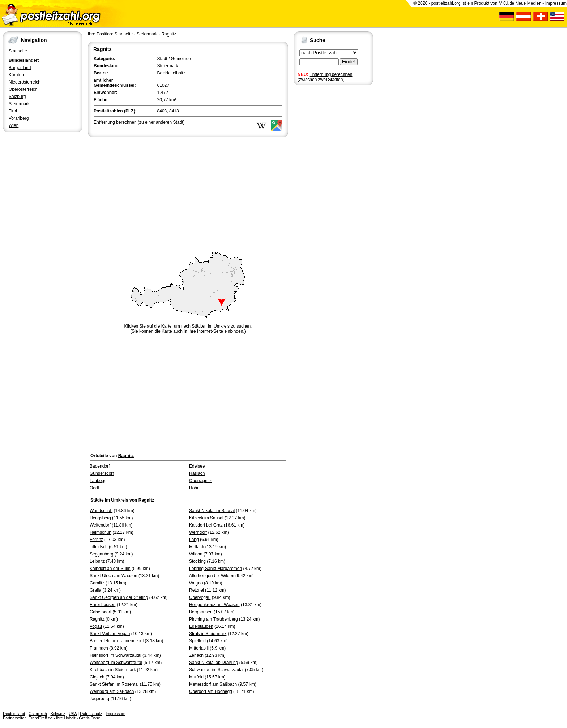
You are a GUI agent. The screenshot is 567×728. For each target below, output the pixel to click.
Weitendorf (100, 525)
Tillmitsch (99, 547)
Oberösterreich (23, 89)
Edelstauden (201, 626)
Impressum (556, 3)
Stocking (197, 561)
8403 (162, 111)
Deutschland (14, 714)
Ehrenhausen (103, 605)
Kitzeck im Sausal (206, 518)
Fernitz (96, 540)
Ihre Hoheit (66, 718)
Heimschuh (101, 532)
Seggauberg (101, 554)
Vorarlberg (19, 118)
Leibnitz (97, 561)
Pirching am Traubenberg (214, 619)
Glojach (97, 677)
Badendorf (100, 466)
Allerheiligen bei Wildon (212, 576)
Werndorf (198, 532)
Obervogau (200, 597)
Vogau (96, 626)
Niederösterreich (25, 82)
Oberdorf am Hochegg (211, 691)
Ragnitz (169, 34)
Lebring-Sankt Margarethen (216, 569)
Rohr (194, 488)
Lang (194, 540)
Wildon (196, 554)
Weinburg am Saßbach (112, 691)
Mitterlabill (199, 648)
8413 (174, 111)
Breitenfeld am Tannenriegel (117, 641)
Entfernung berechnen (331, 74)
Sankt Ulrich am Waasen (114, 576)
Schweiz (58, 714)
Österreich (38, 714)
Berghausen (201, 612)
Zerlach (196, 655)
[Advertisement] (188, 193)
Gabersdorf (101, 612)
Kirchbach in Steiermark (113, 670)
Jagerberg (99, 699)
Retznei (197, 590)
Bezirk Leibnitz (171, 73)
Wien (14, 125)
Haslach (197, 473)
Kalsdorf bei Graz (206, 525)
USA (73, 714)
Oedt (94, 488)
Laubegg (98, 481)
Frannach (99, 648)
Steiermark (19, 104)
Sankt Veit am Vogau (110, 634)
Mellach (197, 547)
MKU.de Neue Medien (520, 3)
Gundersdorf (102, 473)
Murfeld (196, 677)
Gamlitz (97, 583)
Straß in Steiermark (208, 634)
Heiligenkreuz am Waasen (214, 605)
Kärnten (16, 75)
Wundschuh (101, 511)
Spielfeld (197, 641)
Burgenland (20, 68)
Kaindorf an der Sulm (110, 569)
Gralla (95, 590)
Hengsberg (100, 518)
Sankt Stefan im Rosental (114, 684)
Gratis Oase (89, 718)
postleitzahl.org (446, 3)
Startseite (18, 51)
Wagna (196, 583)
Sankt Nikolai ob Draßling (214, 663)
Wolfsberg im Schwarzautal (116, 663)
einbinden (234, 331)
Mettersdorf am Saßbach (213, 684)
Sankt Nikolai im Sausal (212, 511)
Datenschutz (91, 714)
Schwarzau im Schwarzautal (216, 670)
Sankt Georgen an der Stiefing (119, 597)
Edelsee (197, 466)
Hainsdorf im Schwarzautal (116, 655)
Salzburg (17, 97)
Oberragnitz (201, 481)
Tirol (13, 111)
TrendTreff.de (40, 718)
